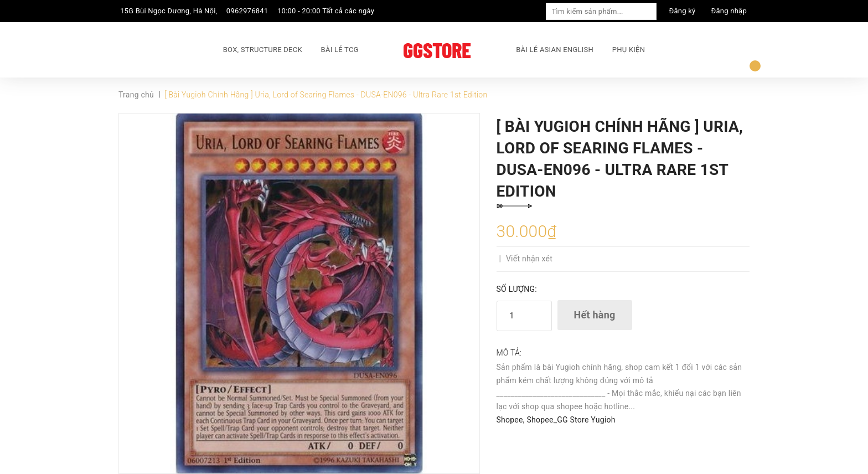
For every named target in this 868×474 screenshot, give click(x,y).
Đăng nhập (729, 11)
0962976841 (247, 11)
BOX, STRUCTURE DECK (263, 50)
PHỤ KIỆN (629, 50)
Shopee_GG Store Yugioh (571, 420)
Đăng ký (683, 11)
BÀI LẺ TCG (340, 50)
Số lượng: (517, 289)
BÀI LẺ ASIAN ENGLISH (555, 50)
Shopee (510, 420)
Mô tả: (509, 353)
